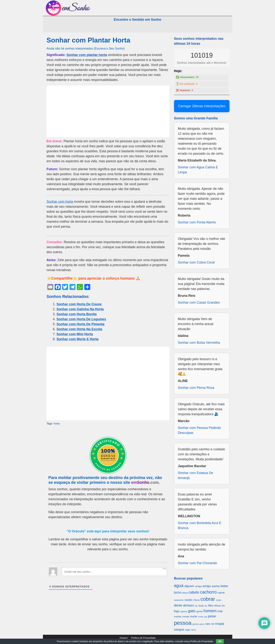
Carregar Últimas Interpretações (202, 106)
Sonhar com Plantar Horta (88, 40)
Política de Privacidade (143, 638)
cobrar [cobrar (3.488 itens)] (208, 599)
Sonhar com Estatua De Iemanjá (196, 475)
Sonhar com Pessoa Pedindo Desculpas (199, 430)
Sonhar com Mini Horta (75, 334)
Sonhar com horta (60, 202)
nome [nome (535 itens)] (201, 617)
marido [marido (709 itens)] (178, 617)
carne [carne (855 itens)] (221, 593)
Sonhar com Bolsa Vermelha (199, 343)
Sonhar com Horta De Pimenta (81, 324)
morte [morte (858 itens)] (194, 616)
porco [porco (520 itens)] (202, 624)
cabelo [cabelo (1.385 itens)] (194, 592)
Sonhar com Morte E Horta (78, 339)
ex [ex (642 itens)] (196, 606)
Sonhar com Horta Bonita (77, 314)
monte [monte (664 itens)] (186, 617)
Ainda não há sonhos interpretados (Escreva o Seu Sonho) (86, 48)
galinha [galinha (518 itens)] (184, 611)
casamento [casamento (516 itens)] (179, 600)
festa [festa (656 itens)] (201, 606)
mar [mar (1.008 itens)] (220, 611)
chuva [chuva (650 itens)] (196, 600)
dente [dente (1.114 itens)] (178, 605)
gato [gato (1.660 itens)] (192, 611)
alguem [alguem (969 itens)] (189, 586)
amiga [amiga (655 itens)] (198, 586)
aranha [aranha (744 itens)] (216, 586)
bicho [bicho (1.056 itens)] (178, 593)
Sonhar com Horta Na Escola (79, 329)
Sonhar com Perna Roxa (196, 388)
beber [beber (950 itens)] (224, 586)
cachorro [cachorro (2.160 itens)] (208, 592)
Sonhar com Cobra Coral (196, 262)
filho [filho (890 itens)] (211, 605)
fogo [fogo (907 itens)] (177, 611)
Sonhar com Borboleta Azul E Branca (200, 525)
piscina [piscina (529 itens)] (195, 624)
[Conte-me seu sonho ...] (114, 572)
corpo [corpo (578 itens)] (219, 600)
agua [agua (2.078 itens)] (179, 586)
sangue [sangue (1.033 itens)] (179, 629)
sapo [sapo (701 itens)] (188, 630)
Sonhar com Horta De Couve (79, 304)
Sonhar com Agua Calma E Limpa (198, 170)
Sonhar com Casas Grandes (199, 303)
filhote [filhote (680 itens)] (218, 606)
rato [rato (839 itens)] (208, 624)
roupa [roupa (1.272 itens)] (219, 624)
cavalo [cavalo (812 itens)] (189, 600)
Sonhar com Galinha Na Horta (80, 309)
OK (220, 641)
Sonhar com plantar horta (87, 55)
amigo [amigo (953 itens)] (207, 586)
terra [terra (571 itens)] (194, 630)
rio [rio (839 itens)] (213, 624)
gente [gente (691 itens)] (199, 611)
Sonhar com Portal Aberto (197, 222)
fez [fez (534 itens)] (206, 606)
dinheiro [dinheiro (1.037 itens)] (188, 605)
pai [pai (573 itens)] (206, 617)
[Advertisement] (108, 111)
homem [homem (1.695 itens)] (210, 611)
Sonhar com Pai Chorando (198, 563)
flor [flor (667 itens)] (223, 606)
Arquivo (124, 638)
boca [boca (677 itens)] (185, 593)
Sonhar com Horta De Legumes (81, 319)
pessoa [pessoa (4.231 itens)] (183, 623)
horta (57, 424)
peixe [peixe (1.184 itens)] (212, 616)
